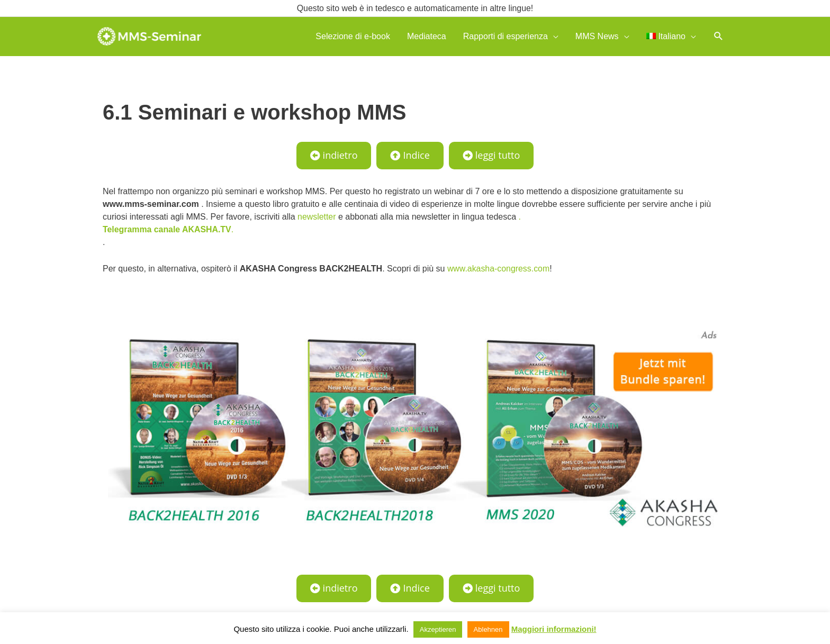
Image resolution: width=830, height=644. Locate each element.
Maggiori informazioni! (554, 629)
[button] (719, 36)
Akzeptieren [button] (438, 629)
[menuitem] (671, 36)
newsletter (317, 217)
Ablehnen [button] (488, 629)
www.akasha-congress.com (499, 269)
